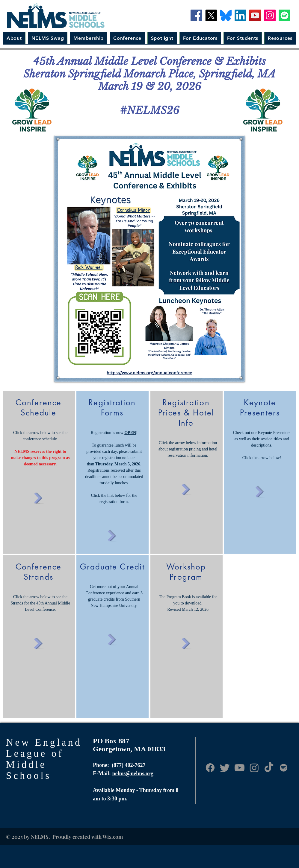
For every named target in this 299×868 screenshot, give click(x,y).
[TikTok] (269, 768)
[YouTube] (255, 15)
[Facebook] (196, 15)
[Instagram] (270, 15)
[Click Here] (38, 497)
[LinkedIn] (240, 15)
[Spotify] (284, 15)
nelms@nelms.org (133, 773)
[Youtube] (240, 768)
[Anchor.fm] (284, 768)
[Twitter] (225, 768)
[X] (211, 15)
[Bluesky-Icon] (226, 15)
